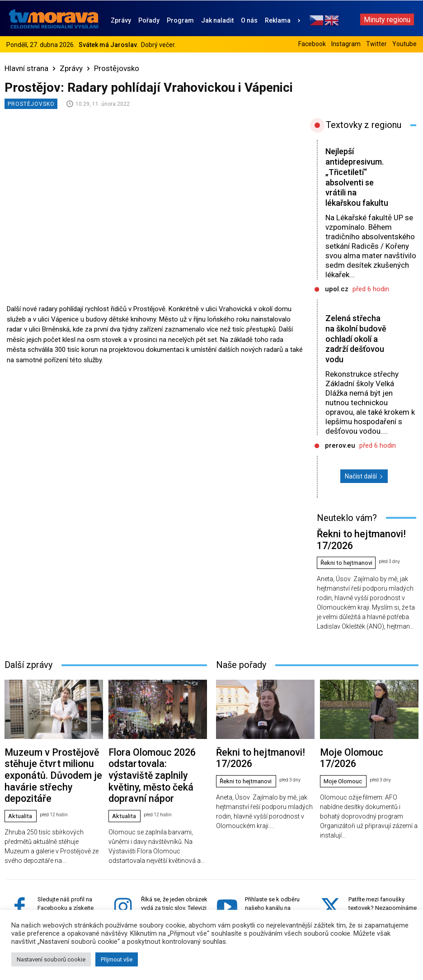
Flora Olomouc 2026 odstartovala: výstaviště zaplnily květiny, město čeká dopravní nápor (153, 751)
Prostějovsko (117, 68)
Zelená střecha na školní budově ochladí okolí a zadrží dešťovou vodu (355, 349)
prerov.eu (340, 456)
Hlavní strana (26, 68)
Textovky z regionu (364, 125)
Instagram (346, 44)
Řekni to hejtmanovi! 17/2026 (355, 542)
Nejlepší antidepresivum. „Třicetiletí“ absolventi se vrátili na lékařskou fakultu (357, 182)
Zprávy (71, 68)
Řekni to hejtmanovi (349, 557)
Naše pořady (241, 658)
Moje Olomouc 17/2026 (351, 744)
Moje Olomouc (345, 759)
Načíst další (364, 487)
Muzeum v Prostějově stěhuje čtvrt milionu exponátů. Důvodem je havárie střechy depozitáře (50, 751)
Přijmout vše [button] (117, 959)
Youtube (404, 44)
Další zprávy (28, 658)
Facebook (312, 44)
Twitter (376, 44)
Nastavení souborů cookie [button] (51, 959)
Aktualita (21, 773)
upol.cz (337, 299)
